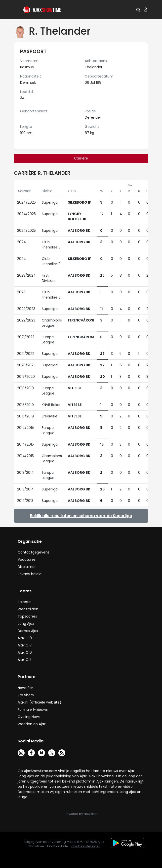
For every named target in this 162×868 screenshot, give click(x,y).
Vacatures (27, 559)
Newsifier (25, 688)
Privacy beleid (30, 574)
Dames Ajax (28, 631)
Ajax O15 (25, 660)
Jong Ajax (26, 624)
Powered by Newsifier (81, 814)
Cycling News (29, 717)
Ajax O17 (25, 645)
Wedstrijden (28, 609)
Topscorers (27, 616)
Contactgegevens (34, 552)
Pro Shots (26, 695)
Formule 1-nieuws (33, 710)
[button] (138, 9)
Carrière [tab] (81, 158)
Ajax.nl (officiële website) (40, 702)
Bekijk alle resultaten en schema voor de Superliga (81, 516)
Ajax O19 (25, 638)
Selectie (25, 602)
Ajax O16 (25, 652)
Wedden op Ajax (32, 724)
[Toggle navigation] (18, 10)
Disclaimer (27, 567)
